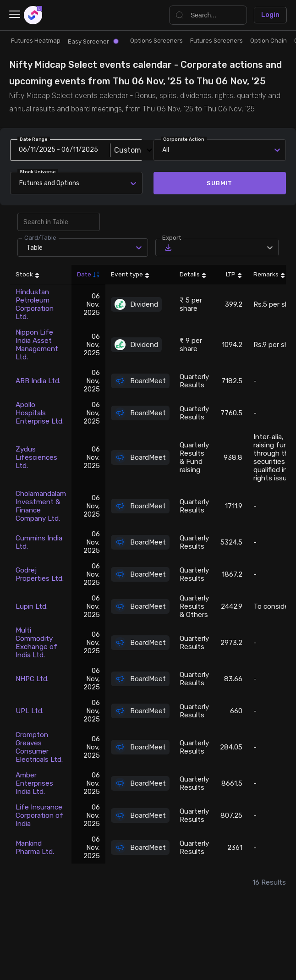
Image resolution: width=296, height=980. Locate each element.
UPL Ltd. (30, 711)
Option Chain (269, 41)
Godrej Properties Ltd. (40, 574)
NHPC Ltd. (32, 679)
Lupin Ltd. (32, 606)
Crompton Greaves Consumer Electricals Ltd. (39, 747)
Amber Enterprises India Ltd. (34, 783)
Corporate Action (184, 139)
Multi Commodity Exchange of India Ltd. (36, 643)
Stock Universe (38, 172)
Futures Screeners (217, 41)
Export (172, 237)
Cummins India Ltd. (39, 542)
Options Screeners (156, 41)
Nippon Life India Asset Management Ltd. (37, 345)
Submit (219, 183)
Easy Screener (93, 41)
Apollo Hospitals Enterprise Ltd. (40, 413)
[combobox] (21, 183)
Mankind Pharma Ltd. (35, 848)
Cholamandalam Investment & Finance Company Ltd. (41, 506)
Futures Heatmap (36, 41)
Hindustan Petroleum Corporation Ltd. (35, 304)
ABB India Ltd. (38, 381)
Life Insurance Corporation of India (39, 815)
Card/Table (40, 237)
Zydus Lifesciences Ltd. (36, 457)
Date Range (34, 139)
